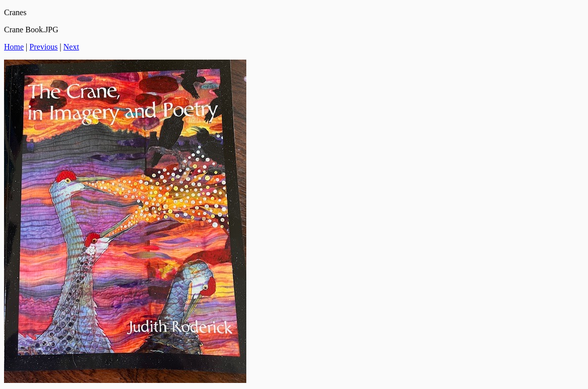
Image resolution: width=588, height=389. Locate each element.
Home (14, 47)
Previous (43, 47)
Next (71, 47)
